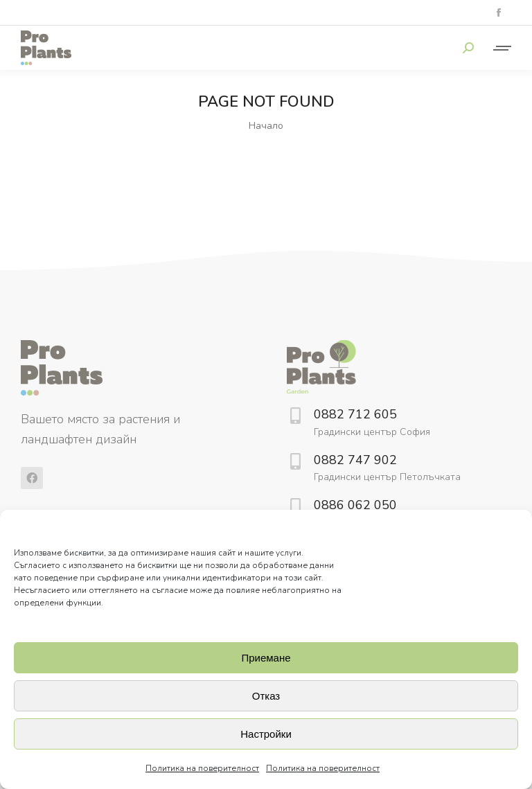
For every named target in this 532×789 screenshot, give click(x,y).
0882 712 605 (355, 414)
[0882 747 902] (295, 461)
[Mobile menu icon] (499, 48)
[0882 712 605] (295, 416)
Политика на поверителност (202, 768)
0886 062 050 (355, 505)
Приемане (266, 658)
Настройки (266, 734)
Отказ (266, 696)
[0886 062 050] (295, 506)
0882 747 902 (355, 460)
